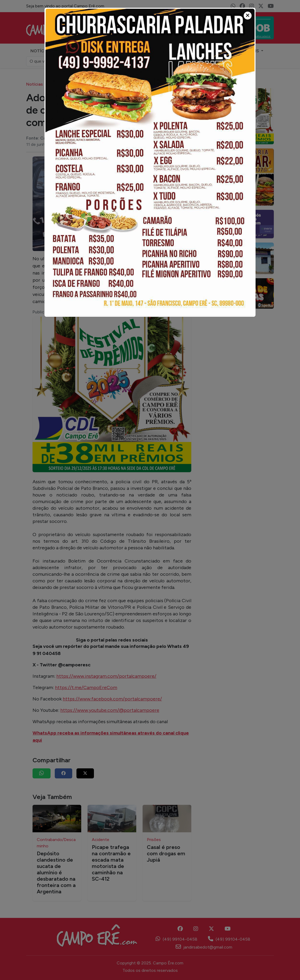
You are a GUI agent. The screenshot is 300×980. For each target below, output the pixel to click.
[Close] (248, 16)
